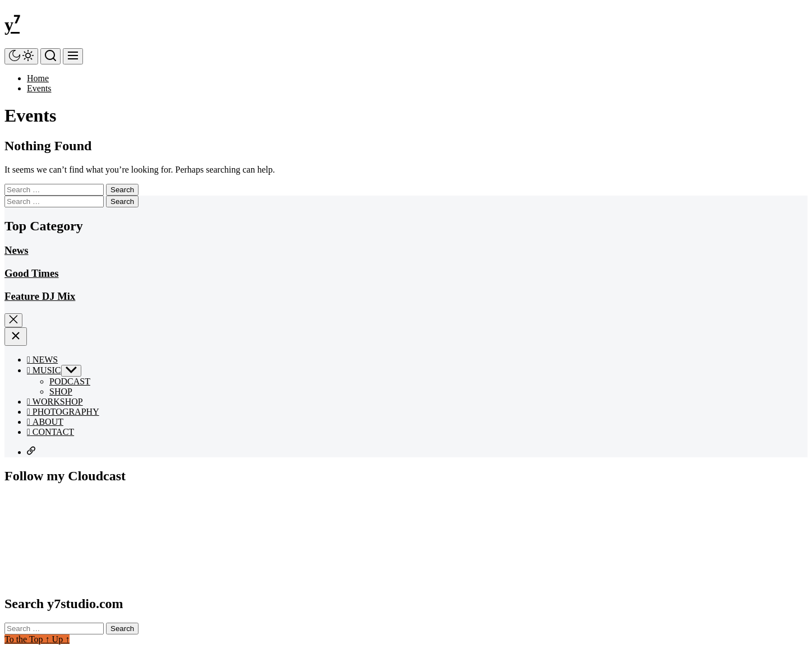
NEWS (42, 360)
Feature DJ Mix (40, 296)
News (17, 250)
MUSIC (44, 370)
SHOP (61, 391)
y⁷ (12, 25)
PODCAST (70, 381)
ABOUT (45, 422)
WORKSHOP (55, 402)
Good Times (31, 273)
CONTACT (50, 432)
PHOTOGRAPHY (63, 412)
